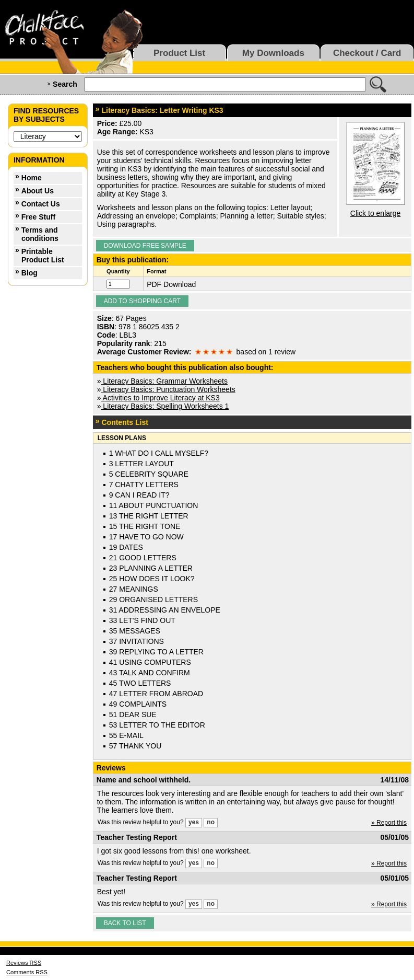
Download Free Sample (145, 246)
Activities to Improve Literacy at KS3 (160, 398)
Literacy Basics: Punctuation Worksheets (168, 389)
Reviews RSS (24, 963)
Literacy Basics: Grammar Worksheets (164, 381)
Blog (29, 273)
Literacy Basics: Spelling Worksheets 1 (165, 406)
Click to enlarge (376, 213)
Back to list (125, 923)
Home (32, 178)
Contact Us (41, 204)
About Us (38, 191)
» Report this (389, 823)
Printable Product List (43, 256)
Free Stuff (38, 217)
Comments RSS (27, 972)
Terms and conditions (40, 234)
